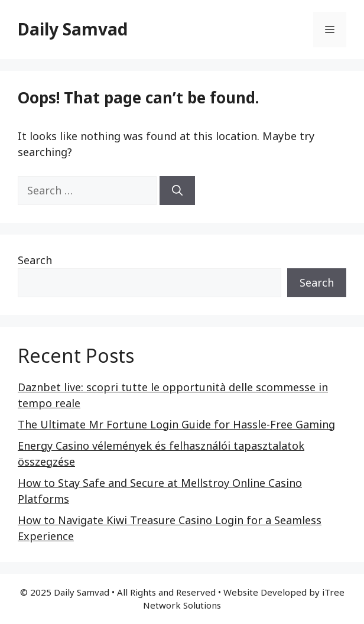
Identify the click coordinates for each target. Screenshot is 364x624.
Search (35, 260)
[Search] (177, 191)
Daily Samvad (73, 29)
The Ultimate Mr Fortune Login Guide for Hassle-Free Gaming (176, 424)
